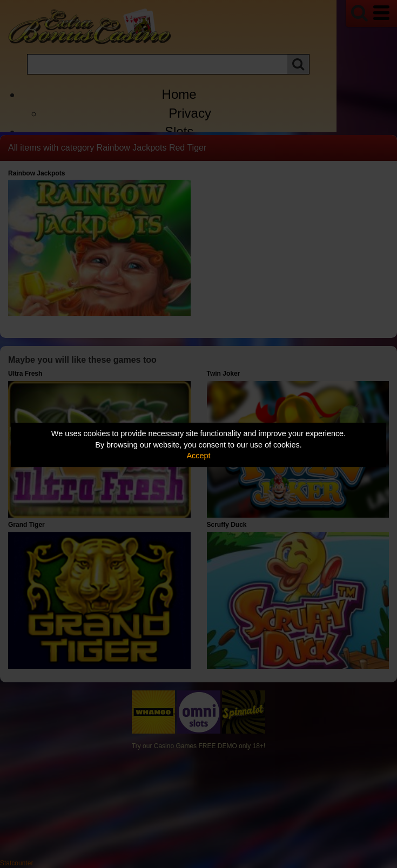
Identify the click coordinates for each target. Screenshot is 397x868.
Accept (199, 456)
